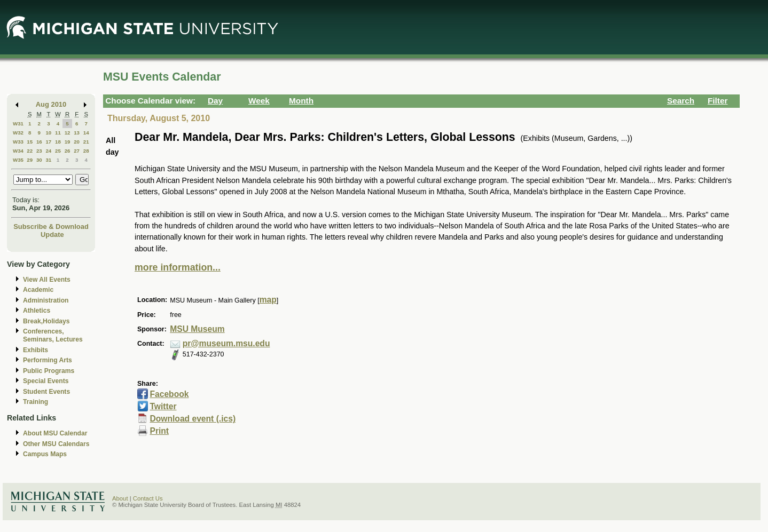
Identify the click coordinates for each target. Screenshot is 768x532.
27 (77, 151)
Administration (46, 300)
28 (86, 151)
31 (48, 160)
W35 (18, 160)
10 (48, 133)
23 (39, 151)
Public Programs (49, 371)
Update (52, 235)
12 (68, 133)
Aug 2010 (51, 104)
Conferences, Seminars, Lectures (53, 335)
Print (159, 431)
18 (58, 142)
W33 (18, 142)
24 (48, 151)
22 (30, 151)
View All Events (47, 280)
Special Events (46, 381)
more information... (178, 267)
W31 (18, 124)
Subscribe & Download (51, 227)
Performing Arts (48, 360)
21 (86, 142)
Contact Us (148, 498)
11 (58, 133)
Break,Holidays (46, 321)
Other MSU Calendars (56, 444)
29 (30, 160)
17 (48, 142)
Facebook (169, 394)
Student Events (46, 392)
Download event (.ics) (193, 419)
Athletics (37, 311)
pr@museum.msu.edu (226, 343)
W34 (18, 151)
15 (30, 142)
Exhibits (36, 350)
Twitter (163, 406)
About (120, 498)
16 (39, 142)
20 (77, 142)
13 (77, 133)
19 (68, 142)
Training (36, 402)
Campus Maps (45, 454)
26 (68, 151)
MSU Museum (197, 329)
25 (58, 151)
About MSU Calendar (55, 433)
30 (39, 160)
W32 (18, 133)
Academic (38, 290)
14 (86, 133)
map (268, 300)
